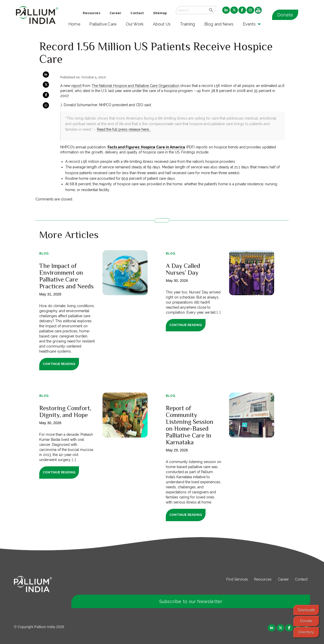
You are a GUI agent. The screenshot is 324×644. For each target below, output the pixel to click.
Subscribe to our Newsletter (191, 601)
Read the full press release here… (124, 129)
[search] (211, 10)
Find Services (237, 579)
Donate (285, 15)
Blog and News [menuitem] (219, 24)
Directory (306, 632)
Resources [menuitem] (92, 13)
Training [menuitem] (188, 24)
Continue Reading (59, 364)
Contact (301, 579)
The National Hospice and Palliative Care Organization (136, 86)
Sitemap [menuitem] (160, 13)
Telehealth (306, 610)
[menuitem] (226, 10)
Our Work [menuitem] (135, 24)
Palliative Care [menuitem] (103, 24)
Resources (263, 579)
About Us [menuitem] (162, 24)
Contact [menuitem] (137, 13)
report (76, 86)
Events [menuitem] (249, 24)
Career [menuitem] (115, 13)
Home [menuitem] (74, 24)
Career (283, 579)
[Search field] (191, 10)
